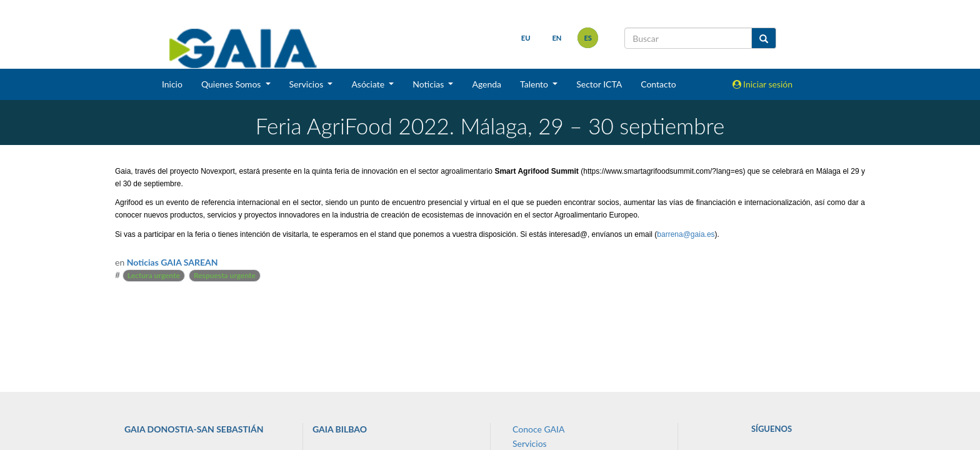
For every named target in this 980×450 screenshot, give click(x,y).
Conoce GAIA (538, 429)
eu (526, 38)
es (588, 38)
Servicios (530, 443)
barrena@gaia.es (686, 234)
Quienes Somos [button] (232, 84)
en (557, 38)
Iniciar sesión (763, 84)
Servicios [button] (307, 84)
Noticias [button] (429, 84)
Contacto (658, 84)
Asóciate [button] (369, 84)
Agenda (487, 84)
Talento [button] (535, 84)
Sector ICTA (599, 84)
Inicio (172, 84)
